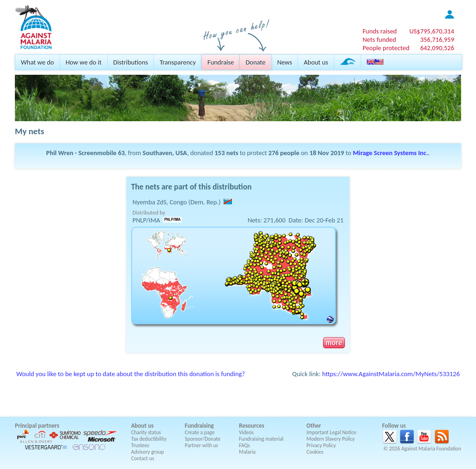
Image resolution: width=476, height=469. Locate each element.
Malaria (247, 452)
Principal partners (37, 426)
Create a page (200, 432)
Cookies (315, 452)
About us (316, 62)
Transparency (178, 62)
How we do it (83, 62)
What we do (37, 62)
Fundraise (221, 62)
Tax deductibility (149, 439)
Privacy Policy (321, 445)
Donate (255, 62)
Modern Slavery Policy (331, 439)
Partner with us (202, 445)
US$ (432, 31)
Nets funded (379, 39)
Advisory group (148, 452)
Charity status (146, 432)
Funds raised (380, 31)
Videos (246, 432)
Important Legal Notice (331, 432)
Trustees (140, 445)
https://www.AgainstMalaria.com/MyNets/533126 (391, 374)
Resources (251, 426)
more (334, 343)
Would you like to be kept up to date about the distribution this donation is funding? (131, 374)
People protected (386, 48)
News (284, 62)
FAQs (245, 445)
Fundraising (199, 426)
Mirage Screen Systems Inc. (390, 153)
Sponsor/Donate (203, 439)
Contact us (142, 458)
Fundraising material (261, 439)
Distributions (131, 62)
